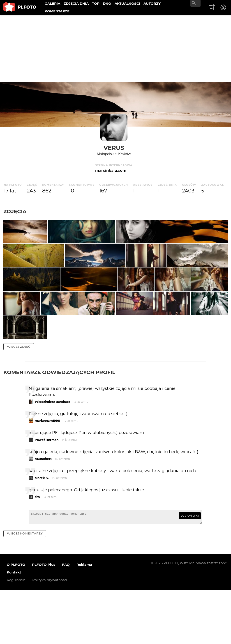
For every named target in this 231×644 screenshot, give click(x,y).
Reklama (84, 618)
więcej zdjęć (19, 398)
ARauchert (43, 510)
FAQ (66, 618)
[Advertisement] (115, 48)
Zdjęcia (15, 211)
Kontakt (14, 626)
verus (114, 148)
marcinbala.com (111, 170)
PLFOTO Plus (44, 618)
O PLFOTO (16, 618)
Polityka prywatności (50, 633)
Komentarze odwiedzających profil (59, 424)
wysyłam (190, 567)
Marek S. (42, 529)
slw (37, 548)
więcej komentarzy (25, 587)
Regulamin (16, 633)
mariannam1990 (47, 472)
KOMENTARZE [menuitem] (57, 11)
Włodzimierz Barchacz (52, 453)
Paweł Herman (47, 491)
